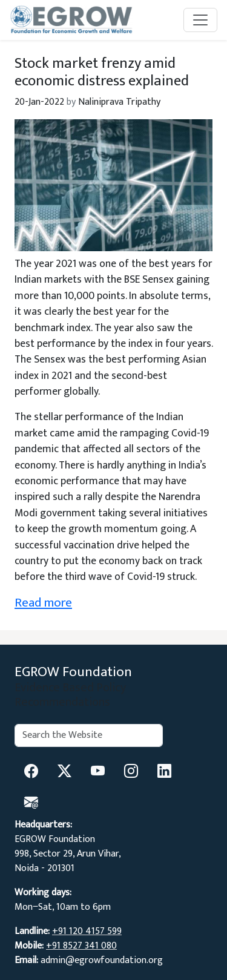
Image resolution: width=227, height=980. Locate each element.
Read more (43, 603)
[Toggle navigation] (200, 20)
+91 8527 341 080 (81, 946)
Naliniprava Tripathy (119, 102)
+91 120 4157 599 (87, 931)
